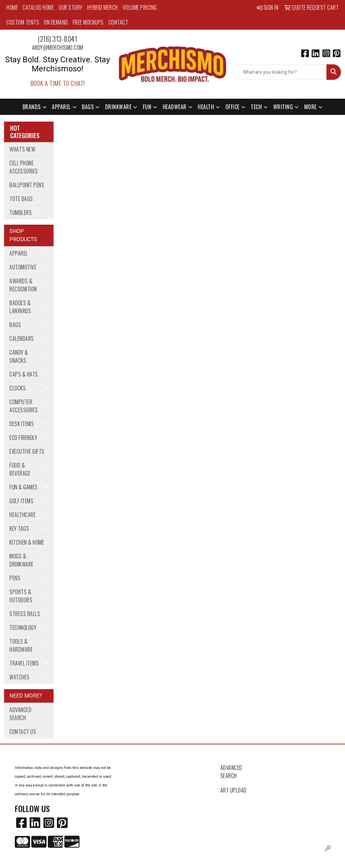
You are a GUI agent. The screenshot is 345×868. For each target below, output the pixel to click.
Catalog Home (38, 7)
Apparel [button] (61, 107)
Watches (20, 677)
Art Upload (233, 790)
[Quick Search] (280, 72)
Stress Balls (25, 614)
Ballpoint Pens (27, 185)
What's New (22, 149)
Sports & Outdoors (21, 596)
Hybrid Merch (103, 7)
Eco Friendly (23, 438)
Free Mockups (88, 22)
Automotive (23, 267)
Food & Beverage (20, 469)
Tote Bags (21, 199)
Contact (118, 22)
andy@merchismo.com (58, 47)
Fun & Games (24, 487)
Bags (15, 325)
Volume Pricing (140, 7)
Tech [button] (256, 107)
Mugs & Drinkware (22, 560)
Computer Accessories (24, 406)
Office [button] (232, 107)
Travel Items (24, 663)
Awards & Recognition (23, 285)
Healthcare (23, 515)
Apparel (19, 253)
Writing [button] (283, 107)
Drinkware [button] (118, 107)
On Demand (56, 22)
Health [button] (206, 107)
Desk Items (22, 424)
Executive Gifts (27, 451)
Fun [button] (147, 107)
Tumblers (21, 213)
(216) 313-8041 (57, 39)
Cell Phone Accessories (24, 167)
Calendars (22, 339)
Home (12, 7)
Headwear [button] (175, 107)
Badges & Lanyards (20, 307)
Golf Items (21, 501)
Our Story (71, 7)
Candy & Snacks (19, 356)
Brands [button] (32, 107)
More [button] (310, 107)
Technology (23, 628)
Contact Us (23, 732)
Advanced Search (20, 714)
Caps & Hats (24, 374)
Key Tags (19, 528)
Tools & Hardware (21, 645)
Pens (15, 578)
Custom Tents (23, 22)
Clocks (18, 388)
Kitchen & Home (27, 542)
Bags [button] (88, 107)
